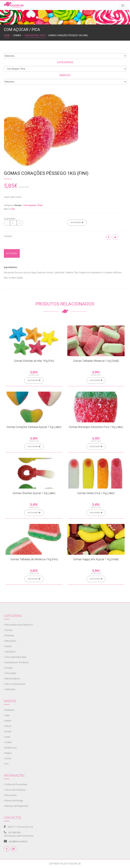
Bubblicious (10, 748)
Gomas (8, 630)
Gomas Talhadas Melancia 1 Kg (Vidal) (96, 361)
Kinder (8, 732)
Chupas (8, 668)
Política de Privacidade (15, 784)
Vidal (7, 737)
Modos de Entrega (13, 801)
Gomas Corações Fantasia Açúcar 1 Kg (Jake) (34, 427)
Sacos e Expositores (15, 684)
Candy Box (10, 652)
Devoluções (10, 795)
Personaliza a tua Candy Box (18, 625)
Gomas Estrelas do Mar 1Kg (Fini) (34, 361)
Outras (8, 646)
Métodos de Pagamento (16, 806)
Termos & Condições (15, 790)
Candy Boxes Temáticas (16, 662)
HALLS (8, 726)
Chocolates (10, 673)
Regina (8, 753)
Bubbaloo (9, 710)
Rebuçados (10, 641)
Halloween (10, 689)
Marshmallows (12, 679)
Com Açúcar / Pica (35, 35)
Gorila (7, 758)
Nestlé (7, 721)
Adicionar (77, 222)
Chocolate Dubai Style (15, 657)
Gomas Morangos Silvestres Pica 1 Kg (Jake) (96, 427)
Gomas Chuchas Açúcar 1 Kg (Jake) (34, 493)
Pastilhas (9, 635)
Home (7, 35)
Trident (8, 742)
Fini (13, 209)
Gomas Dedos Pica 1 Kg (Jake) (96, 493)
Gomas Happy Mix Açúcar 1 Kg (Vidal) (96, 559)
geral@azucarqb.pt (16, 841)
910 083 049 (12, 833)
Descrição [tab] (12, 253)
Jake (7, 715)
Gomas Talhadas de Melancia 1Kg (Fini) (34, 559)
